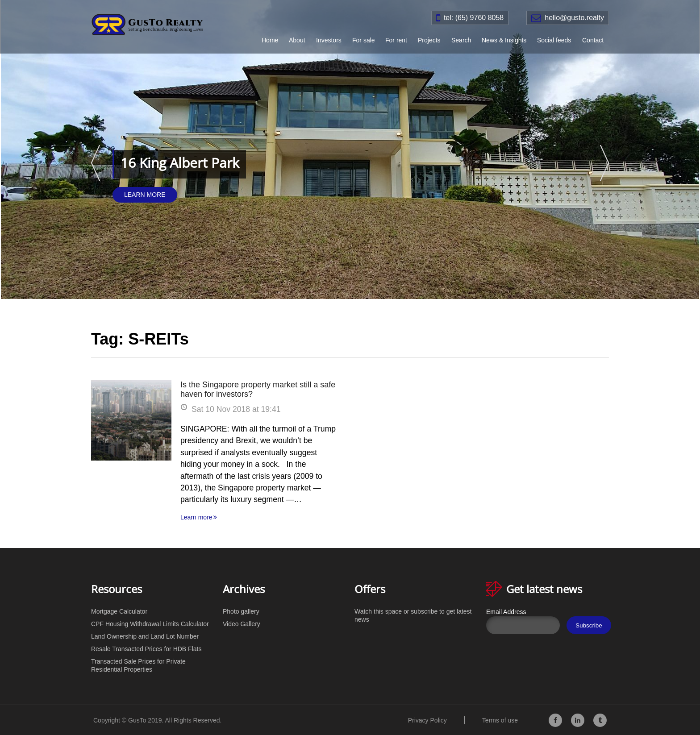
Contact (593, 40)
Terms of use (500, 720)
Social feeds (554, 40)
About (297, 40)
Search (461, 40)
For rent (396, 40)
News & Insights (504, 40)
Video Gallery (242, 624)
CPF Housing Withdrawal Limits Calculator (150, 624)
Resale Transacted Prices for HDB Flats (146, 649)
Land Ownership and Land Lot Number (145, 636)
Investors (329, 40)
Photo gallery (241, 611)
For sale (364, 40)
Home (270, 40)
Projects (429, 40)
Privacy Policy (427, 720)
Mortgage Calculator (119, 611)
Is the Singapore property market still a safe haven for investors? (258, 389)
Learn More (145, 195)
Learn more (196, 517)
